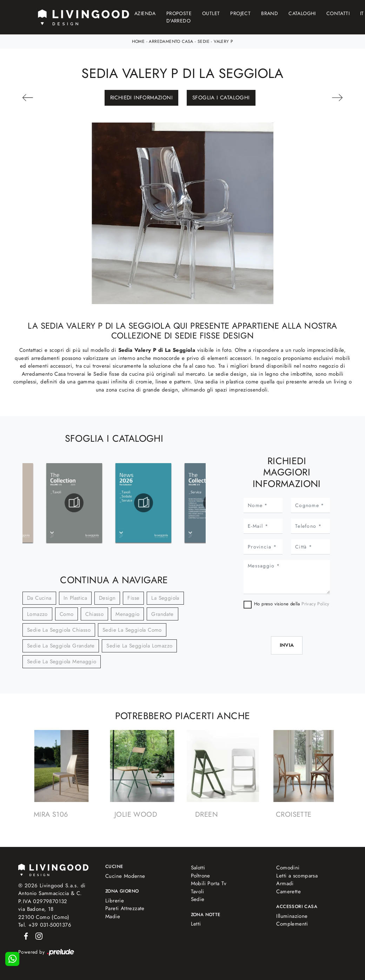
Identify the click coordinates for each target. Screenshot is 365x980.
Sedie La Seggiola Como (132, 630)
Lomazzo (37, 614)
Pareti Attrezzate (125, 908)
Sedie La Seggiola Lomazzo (139, 646)
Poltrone (201, 876)
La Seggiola (165, 598)
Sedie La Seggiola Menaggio (62, 662)
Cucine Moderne (125, 876)
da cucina (39, 598)
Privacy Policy (316, 604)
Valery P (223, 41)
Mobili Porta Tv (209, 883)
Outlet (211, 13)
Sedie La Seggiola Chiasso (59, 630)
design (107, 598)
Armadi (285, 883)
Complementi (292, 924)
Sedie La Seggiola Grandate (61, 646)
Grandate (162, 614)
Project (240, 13)
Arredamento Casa (171, 41)
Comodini (288, 868)
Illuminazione (292, 916)
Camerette (288, 892)
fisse (133, 598)
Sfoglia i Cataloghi (221, 98)
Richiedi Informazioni (141, 98)
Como (67, 614)
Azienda (145, 13)
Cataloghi (302, 13)
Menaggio (127, 614)
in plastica (75, 598)
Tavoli (197, 892)
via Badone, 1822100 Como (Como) (44, 913)
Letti (196, 924)
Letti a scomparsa (297, 876)
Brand (270, 13)
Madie (113, 916)
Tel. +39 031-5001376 (45, 925)
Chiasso (94, 614)
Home (138, 41)
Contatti (338, 13)
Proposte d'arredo (179, 17)
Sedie (204, 41)
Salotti (198, 868)
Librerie (115, 901)
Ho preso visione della (292, 604)
